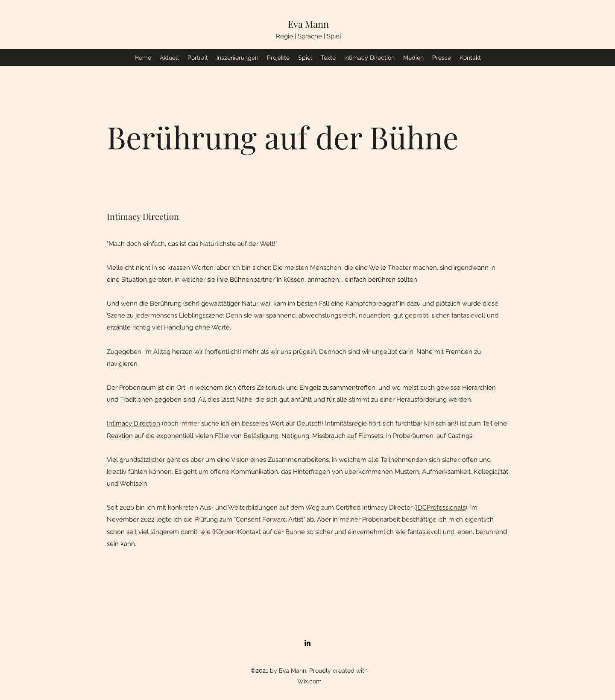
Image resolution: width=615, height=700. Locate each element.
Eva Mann (308, 24)
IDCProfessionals (441, 507)
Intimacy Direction (133, 423)
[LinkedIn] (307, 643)
